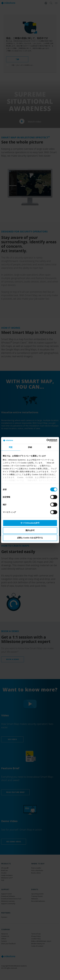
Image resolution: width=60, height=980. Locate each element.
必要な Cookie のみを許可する (30, 538)
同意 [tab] (11, 447)
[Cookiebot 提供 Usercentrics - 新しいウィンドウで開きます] (46, 440)
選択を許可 (30, 530)
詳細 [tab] (30, 447)
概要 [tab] (49, 447)
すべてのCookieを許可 (30, 523)
